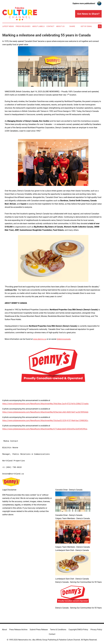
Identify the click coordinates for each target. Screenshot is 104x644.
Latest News (8, 26)
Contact (50, 26)
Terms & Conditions (58, 630)
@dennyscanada (64, 339)
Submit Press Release (39, 630)
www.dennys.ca (40, 339)
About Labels (38, 26)
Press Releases (23, 26)
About (4, 630)
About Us (60, 26)
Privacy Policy (96, 630)
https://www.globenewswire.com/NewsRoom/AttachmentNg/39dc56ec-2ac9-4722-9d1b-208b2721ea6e (45, 404)
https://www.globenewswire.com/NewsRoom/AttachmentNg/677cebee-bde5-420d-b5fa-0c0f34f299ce (45, 429)
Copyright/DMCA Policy (78, 630)
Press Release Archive (18, 630)
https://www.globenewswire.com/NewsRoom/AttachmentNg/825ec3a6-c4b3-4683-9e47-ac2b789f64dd (45, 412)
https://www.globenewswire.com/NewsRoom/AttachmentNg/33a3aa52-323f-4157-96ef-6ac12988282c (45, 421)
